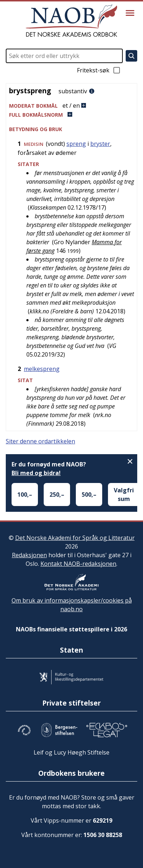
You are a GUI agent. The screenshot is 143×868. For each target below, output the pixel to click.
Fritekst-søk (99, 70)
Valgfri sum (124, 495)
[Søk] (131, 56)
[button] (71, 106)
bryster (100, 144)
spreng (76, 144)
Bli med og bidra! (36, 473)
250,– (57, 495)
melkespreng (42, 369)
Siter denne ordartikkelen (40, 441)
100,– (25, 495)
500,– (89, 495)
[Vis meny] (130, 13)
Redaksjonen (29, 555)
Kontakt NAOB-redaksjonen (78, 564)
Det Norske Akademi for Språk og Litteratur (75, 538)
